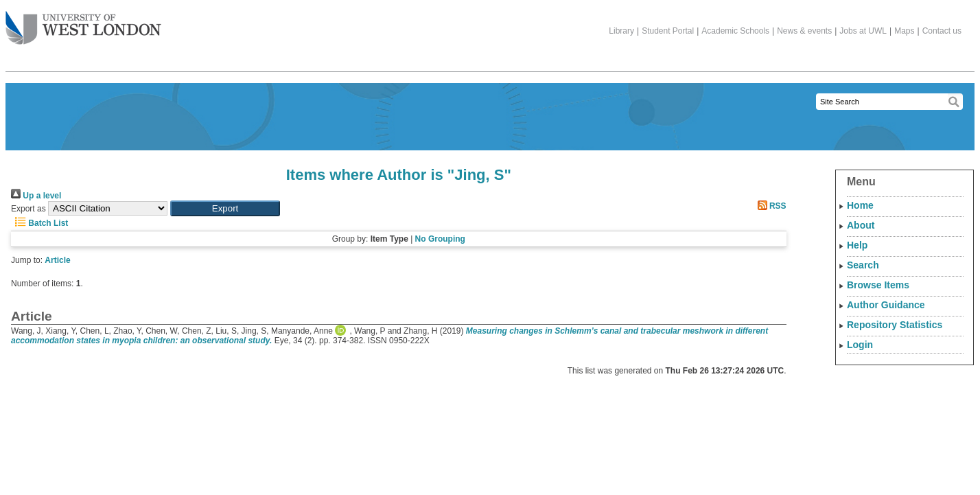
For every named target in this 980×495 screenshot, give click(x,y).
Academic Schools (735, 31)
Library (621, 31)
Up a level (36, 196)
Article (57, 260)
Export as (28, 209)
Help (857, 245)
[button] (225, 208)
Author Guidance (886, 305)
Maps (904, 31)
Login (860, 345)
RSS (770, 206)
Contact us (942, 31)
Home (860, 205)
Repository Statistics (895, 325)
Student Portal (668, 31)
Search (863, 265)
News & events (804, 31)
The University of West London (83, 23)
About (861, 225)
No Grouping (440, 239)
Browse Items (878, 285)
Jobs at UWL (863, 31)
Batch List (39, 223)
